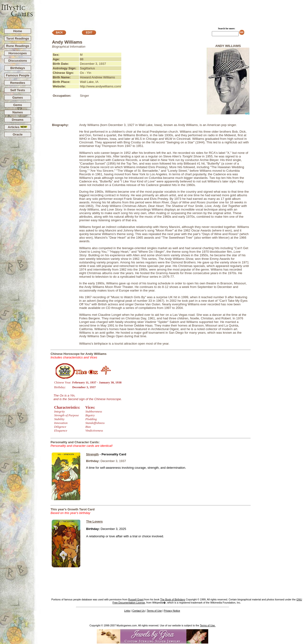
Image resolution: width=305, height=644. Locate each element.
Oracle (18, 134)
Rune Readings (18, 46)
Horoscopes (18, 53)
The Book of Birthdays (173, 599)
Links (127, 611)
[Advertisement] (169, 12)
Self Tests (18, 90)
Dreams (18, 120)
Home (18, 31)
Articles (18, 127)
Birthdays (18, 68)
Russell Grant (136, 599)
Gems (18, 105)
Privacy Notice (172, 611)
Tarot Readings (18, 38)
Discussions (18, 61)
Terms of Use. (208, 625)
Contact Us (139, 611)
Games (18, 98)
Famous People (18, 75)
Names (18, 112)
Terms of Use (154, 611)
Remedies (18, 83)
